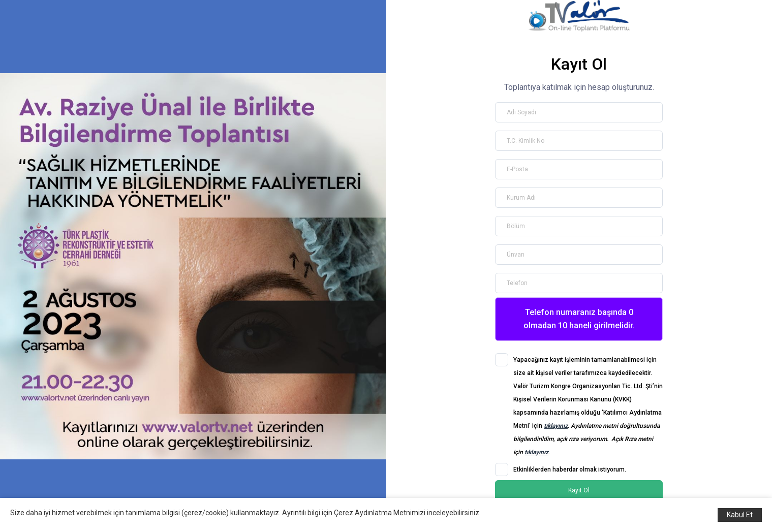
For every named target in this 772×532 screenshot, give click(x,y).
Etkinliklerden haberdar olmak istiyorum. (570, 470)
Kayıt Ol (579, 490)
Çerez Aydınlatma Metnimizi (380, 513)
